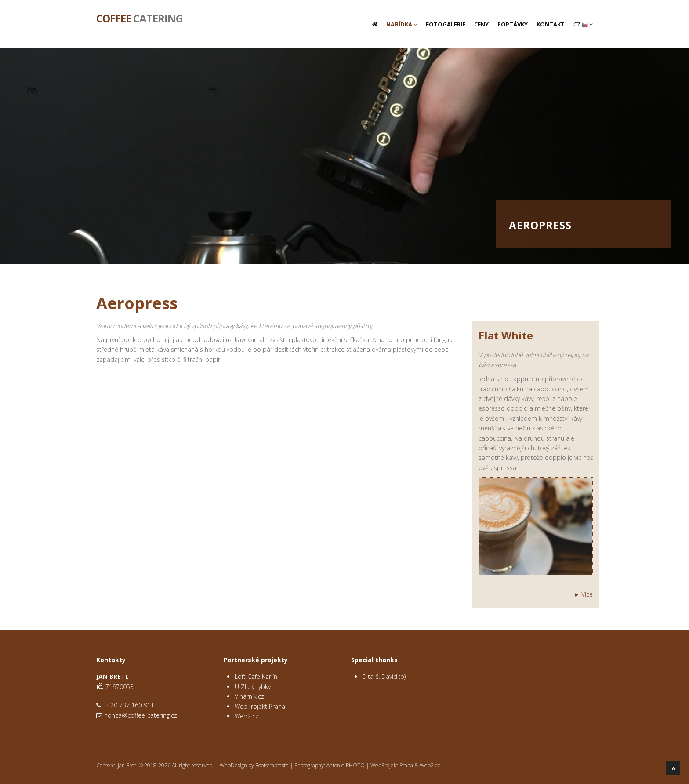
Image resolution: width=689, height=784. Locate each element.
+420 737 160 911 (129, 705)
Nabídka (402, 24)
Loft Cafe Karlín (256, 676)
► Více (583, 594)
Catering (140, 18)
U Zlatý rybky (253, 687)
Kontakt (551, 24)
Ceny (481, 24)
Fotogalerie (446, 24)
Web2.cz (247, 716)
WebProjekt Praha (260, 706)
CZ (583, 24)
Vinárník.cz (249, 696)
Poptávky (513, 24)
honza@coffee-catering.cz (141, 715)
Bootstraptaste (272, 765)
